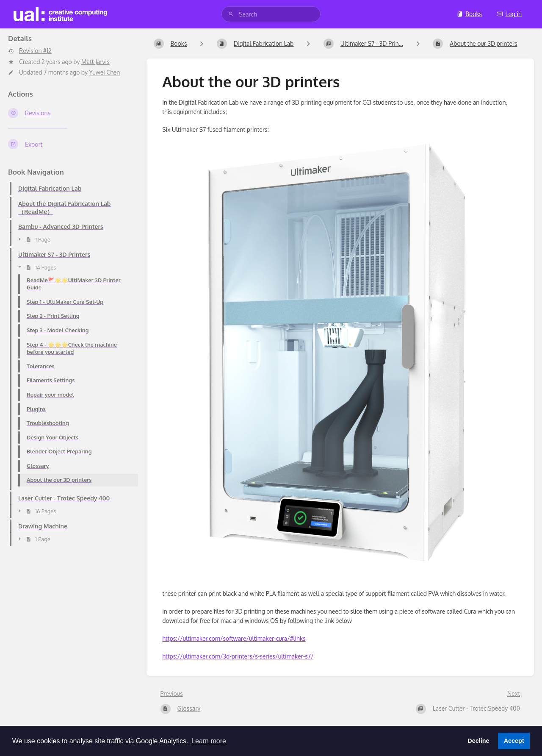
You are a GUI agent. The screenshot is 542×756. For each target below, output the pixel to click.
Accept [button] (514, 741)
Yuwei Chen (105, 72)
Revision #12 (30, 51)
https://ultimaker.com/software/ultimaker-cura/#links (234, 638)
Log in (509, 14)
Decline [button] (478, 741)
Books (469, 14)
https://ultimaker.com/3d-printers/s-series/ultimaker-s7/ (238, 656)
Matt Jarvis (95, 62)
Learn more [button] (209, 741)
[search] (271, 14)
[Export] (71, 144)
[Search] (231, 14)
